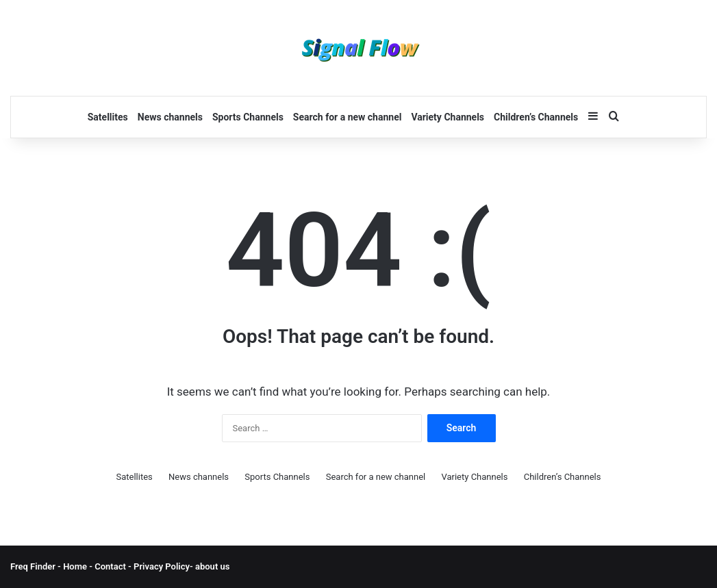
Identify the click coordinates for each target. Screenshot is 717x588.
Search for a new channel (348, 117)
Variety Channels (448, 117)
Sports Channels (248, 117)
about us (212, 566)
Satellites (108, 117)
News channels (170, 117)
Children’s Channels (536, 117)
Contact (111, 566)
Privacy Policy (161, 566)
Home (75, 566)
